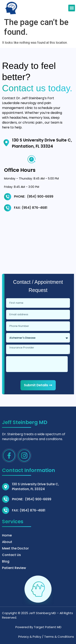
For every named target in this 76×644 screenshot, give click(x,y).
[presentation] (37, 364)
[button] (72, 8)
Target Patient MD (48, 627)
